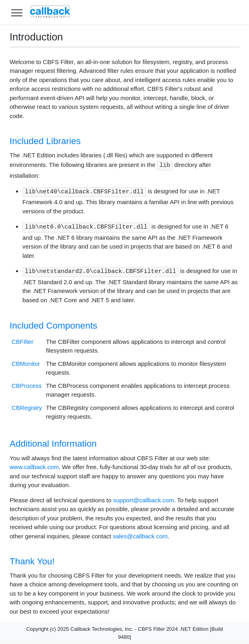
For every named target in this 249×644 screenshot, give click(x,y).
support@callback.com (143, 500)
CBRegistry (27, 408)
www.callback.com (34, 467)
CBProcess (27, 386)
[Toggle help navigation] (17, 12)
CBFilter (22, 342)
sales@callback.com (140, 536)
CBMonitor (26, 364)
